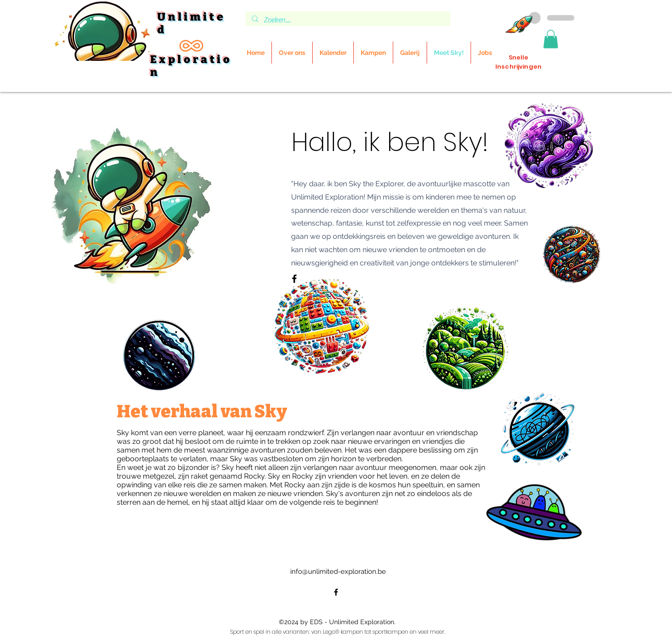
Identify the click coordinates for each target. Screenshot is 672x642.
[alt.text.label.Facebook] (336, 592)
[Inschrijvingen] (519, 19)
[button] (551, 39)
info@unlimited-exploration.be (338, 572)
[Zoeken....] (347, 20)
